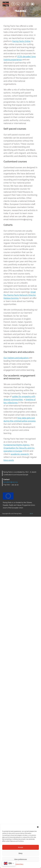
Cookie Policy (19, 864)
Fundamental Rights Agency (17, 445)
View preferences (21, 859)
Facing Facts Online (21, 41)
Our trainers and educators (16, 358)
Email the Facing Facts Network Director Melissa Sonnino (20, 295)
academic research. (20, 454)
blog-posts (9, 460)
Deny (20, 853)
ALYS (31, 514)
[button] (38, 827)
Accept (21, 847)
